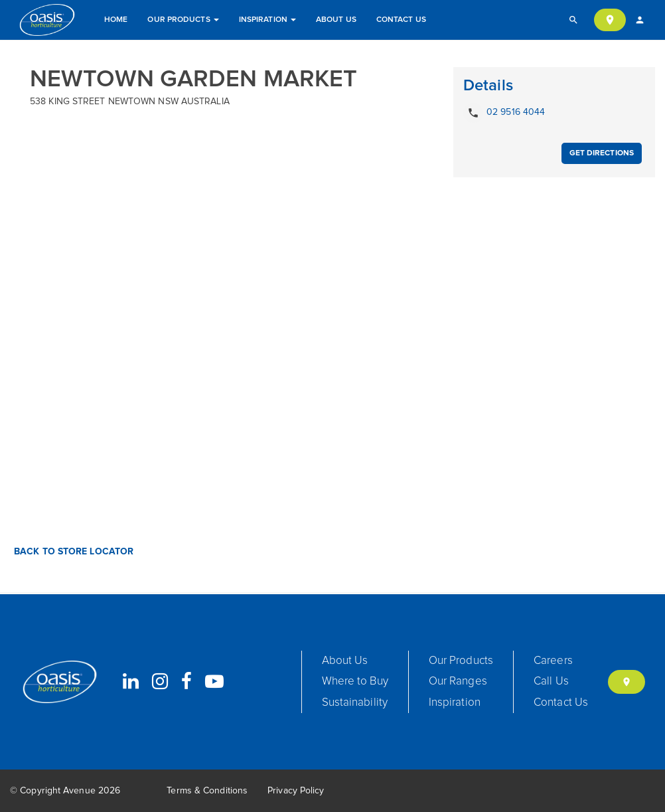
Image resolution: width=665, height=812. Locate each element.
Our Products (183, 20)
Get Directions (602, 153)
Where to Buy (355, 682)
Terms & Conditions (207, 791)
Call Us (551, 682)
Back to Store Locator (72, 552)
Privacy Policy (296, 791)
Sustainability (355, 703)
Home (116, 20)
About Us (336, 20)
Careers (553, 661)
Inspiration (267, 20)
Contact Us (401, 20)
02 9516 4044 (504, 113)
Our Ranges (458, 682)
